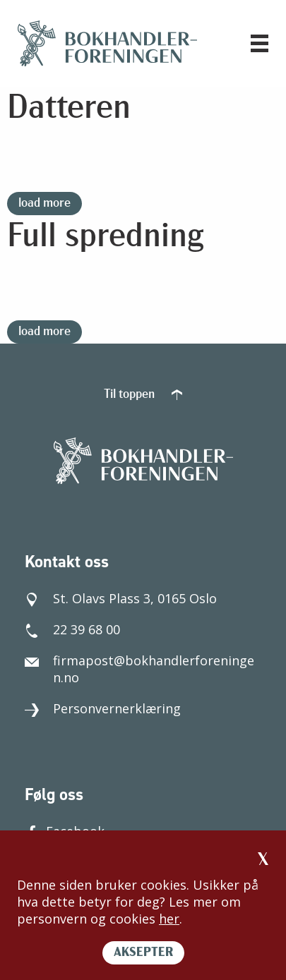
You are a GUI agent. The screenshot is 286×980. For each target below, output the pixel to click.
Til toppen (143, 395)
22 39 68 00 (72, 629)
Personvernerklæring (103, 708)
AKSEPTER (143, 953)
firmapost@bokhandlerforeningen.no (139, 669)
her (169, 919)
